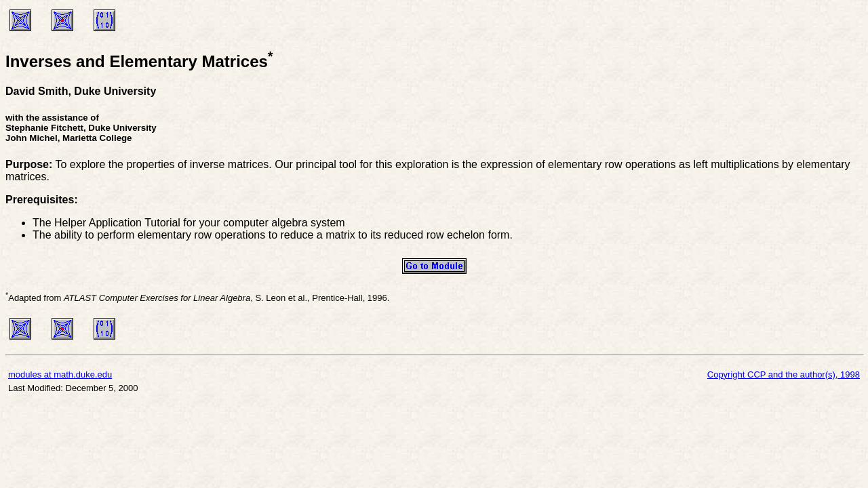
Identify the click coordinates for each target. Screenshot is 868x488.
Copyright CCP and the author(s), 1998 (784, 374)
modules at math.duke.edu (60, 374)
